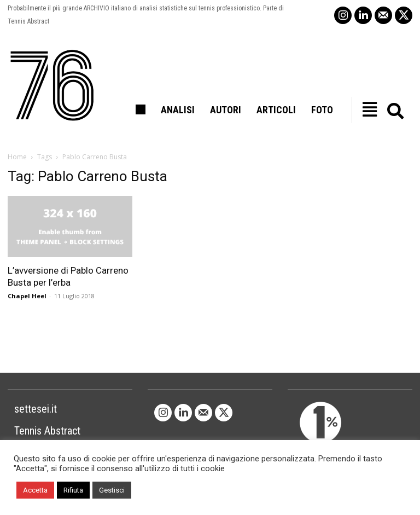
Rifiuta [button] (73, 490)
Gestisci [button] (112, 490)
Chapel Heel (27, 296)
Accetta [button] (35, 490)
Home (17, 157)
